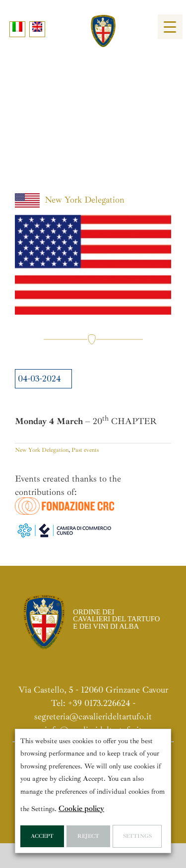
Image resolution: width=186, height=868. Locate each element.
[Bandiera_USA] (93, 265)
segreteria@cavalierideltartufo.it (93, 716)
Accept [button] (42, 836)
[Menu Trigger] (170, 27)
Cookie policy (81, 809)
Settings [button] (137, 836)
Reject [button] (88, 836)
